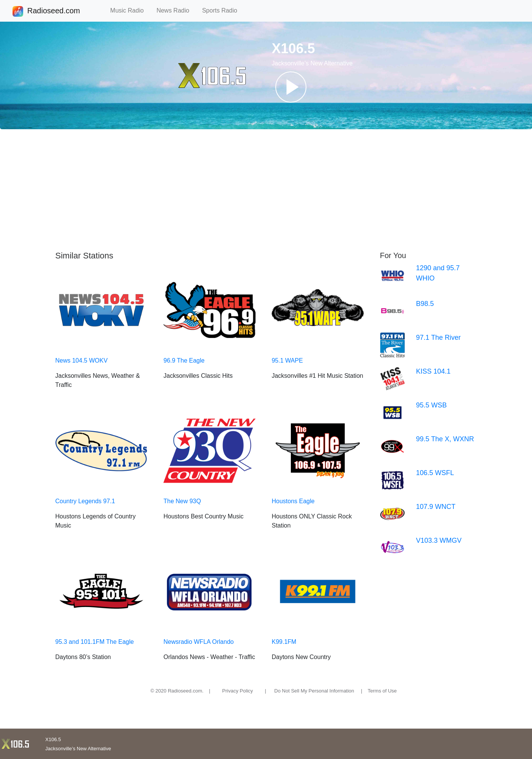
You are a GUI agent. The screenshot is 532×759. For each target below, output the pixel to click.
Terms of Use (382, 691)
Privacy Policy (238, 691)
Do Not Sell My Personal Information (314, 691)
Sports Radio (223, 10)
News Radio (176, 10)
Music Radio (130, 10)
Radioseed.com (54, 11)
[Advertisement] (266, 190)
